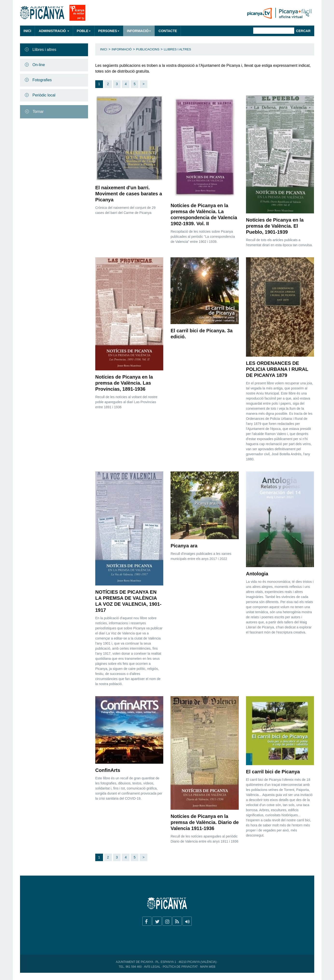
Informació (139, 31)
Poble (84, 31)
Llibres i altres (44, 50)
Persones (109, 31)
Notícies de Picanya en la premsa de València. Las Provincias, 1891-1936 (124, 383)
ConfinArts (108, 770)
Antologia (257, 574)
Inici (27, 31)
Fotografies (42, 80)
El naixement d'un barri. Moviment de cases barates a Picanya (129, 194)
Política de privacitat (180, 967)
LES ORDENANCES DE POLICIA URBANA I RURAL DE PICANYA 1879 (277, 369)
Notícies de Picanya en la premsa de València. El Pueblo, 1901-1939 (275, 226)
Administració (54, 31)
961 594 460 (134, 967)
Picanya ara (184, 546)
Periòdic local (44, 95)
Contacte (168, 31)
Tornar (38, 112)
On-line (39, 65)
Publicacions (148, 49)
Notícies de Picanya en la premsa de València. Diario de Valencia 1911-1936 (204, 822)
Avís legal (152, 967)
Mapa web (208, 967)
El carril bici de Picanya (273, 772)
